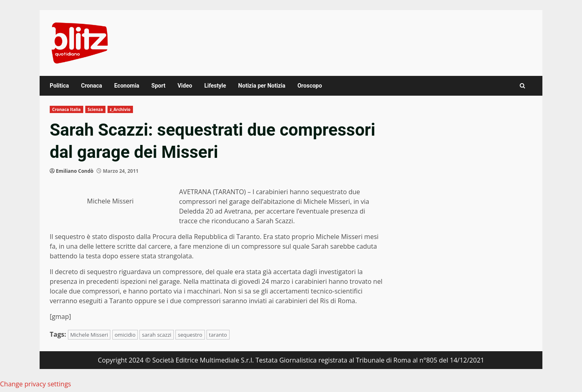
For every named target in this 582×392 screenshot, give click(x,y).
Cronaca (91, 86)
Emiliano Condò (75, 171)
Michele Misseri (89, 335)
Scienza (95, 109)
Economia (127, 86)
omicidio (125, 335)
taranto (218, 335)
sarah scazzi (156, 335)
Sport (159, 86)
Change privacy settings (36, 384)
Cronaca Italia (66, 109)
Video (185, 86)
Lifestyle (215, 86)
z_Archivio (120, 109)
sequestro (190, 335)
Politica (59, 86)
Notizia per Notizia (262, 86)
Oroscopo (310, 86)
